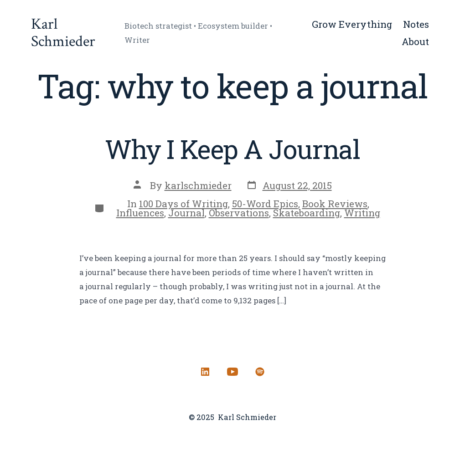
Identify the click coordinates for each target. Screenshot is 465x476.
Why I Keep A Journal (232, 149)
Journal (186, 213)
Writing (362, 213)
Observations (239, 213)
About (415, 41)
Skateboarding (307, 213)
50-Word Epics (265, 204)
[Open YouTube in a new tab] (232, 372)
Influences (140, 213)
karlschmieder (198, 185)
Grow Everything (352, 24)
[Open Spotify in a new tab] (260, 372)
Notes (416, 24)
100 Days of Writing (183, 204)
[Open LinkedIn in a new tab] (205, 372)
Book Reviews (335, 204)
